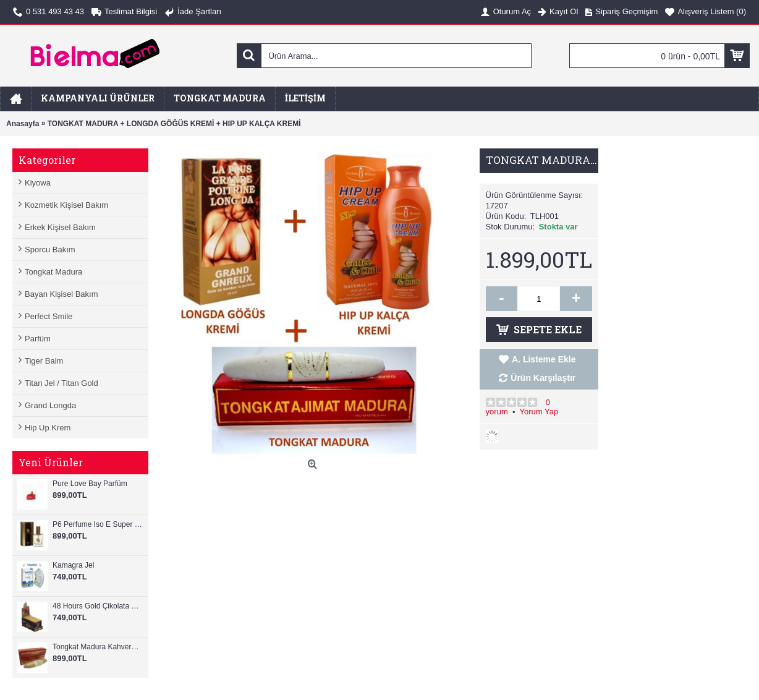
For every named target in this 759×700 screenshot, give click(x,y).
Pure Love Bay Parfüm (90, 484)
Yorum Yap (539, 412)
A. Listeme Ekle (544, 359)
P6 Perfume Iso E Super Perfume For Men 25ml (97, 524)
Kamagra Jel (73, 565)
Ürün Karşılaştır (543, 378)
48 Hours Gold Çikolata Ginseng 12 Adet (97, 606)
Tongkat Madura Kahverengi (97, 647)
